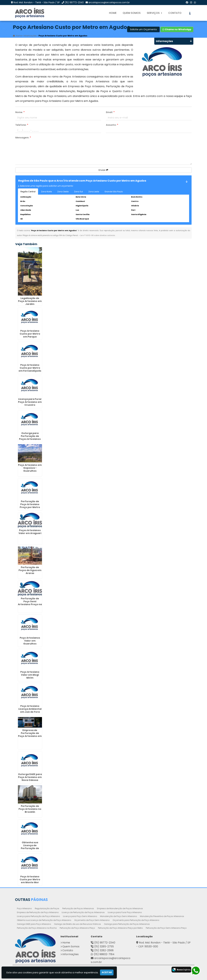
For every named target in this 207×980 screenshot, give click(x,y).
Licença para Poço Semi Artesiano (80, 916)
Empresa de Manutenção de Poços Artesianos (120, 908)
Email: (110, 112)
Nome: (20, 112)
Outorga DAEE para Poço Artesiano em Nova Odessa (30, 777)
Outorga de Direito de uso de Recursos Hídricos (77, 924)
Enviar (103, 170)
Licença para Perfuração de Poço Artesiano (38, 916)
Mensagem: (23, 138)
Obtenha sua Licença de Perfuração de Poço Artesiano (44, 920)
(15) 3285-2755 (104, 946)
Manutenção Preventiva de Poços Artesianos (162, 916)
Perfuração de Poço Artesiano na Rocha (37, 928)
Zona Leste (94, 192)
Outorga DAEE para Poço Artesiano (34, 924)
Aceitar (107, 972)
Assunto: (112, 125)
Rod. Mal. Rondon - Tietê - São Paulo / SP (37, 2)
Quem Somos (132, 13)
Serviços (154, 13)
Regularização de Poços (47, 908)
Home (113, 13)
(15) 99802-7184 (104, 954)
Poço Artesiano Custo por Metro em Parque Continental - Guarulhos (30, 337)
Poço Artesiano (24, 908)
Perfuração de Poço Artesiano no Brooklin (30, 809)
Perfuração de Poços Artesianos (78, 908)
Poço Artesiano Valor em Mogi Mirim (30, 675)
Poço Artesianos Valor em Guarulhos (30, 641)
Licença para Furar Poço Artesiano (125, 912)
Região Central (28, 192)
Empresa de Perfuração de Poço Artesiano (38, 912)
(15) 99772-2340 (74, 2)
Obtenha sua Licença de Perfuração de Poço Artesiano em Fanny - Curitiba (30, 848)
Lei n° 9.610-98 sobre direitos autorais (98, 235)
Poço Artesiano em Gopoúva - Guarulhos (30, 468)
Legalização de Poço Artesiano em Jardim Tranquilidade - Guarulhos (30, 304)
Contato (175, 13)
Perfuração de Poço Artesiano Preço (77, 928)
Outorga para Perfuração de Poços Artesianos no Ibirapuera (30, 438)
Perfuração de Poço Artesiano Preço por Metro (120, 928)
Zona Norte (46, 192)
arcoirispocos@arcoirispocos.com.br (109, 2)
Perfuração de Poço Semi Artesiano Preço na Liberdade (30, 603)
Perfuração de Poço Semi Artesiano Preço (166, 928)
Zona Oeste (63, 192)
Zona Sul (78, 192)
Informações (70, 954)
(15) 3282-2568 (104, 950)
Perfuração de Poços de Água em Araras (30, 570)
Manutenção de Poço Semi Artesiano (118, 916)
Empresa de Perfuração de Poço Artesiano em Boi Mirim (30, 735)
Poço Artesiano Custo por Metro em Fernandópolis (30, 368)
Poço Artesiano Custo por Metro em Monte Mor (30, 879)
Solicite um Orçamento (143, 29)
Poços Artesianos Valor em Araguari (30, 532)
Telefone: (22, 125)
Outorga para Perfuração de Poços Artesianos (127, 924)
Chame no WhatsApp (177, 29)
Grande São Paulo (114, 192)
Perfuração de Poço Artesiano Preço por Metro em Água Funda (30, 506)
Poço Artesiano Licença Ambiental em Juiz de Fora (30, 709)
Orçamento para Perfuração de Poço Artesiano (136, 920)
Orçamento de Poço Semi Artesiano (92, 920)
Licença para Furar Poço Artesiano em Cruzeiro (30, 402)
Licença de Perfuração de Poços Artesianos (83, 912)
